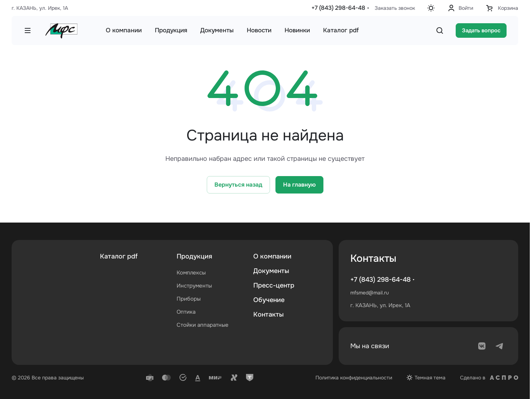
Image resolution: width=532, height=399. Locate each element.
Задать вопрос (481, 30)
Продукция (194, 256)
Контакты (269, 314)
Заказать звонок (395, 8)
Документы (271, 271)
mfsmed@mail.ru (370, 293)
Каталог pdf (119, 256)
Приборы (189, 299)
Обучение (269, 300)
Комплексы (191, 273)
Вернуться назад (238, 185)
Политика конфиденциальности (354, 378)
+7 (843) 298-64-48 (338, 8)
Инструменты (194, 286)
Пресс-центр (274, 285)
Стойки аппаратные (203, 325)
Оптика (186, 312)
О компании (272, 256)
